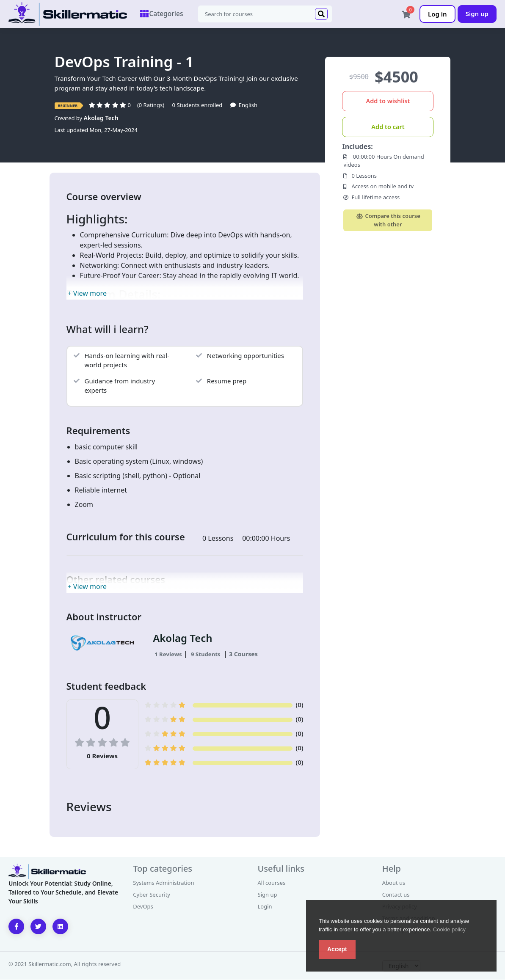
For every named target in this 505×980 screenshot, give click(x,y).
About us (394, 883)
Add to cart (388, 127)
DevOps (143, 907)
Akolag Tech (101, 118)
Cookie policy (449, 929)
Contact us (396, 895)
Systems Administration (163, 883)
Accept (337, 949)
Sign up (477, 14)
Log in (437, 14)
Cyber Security (152, 895)
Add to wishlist (388, 101)
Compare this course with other (388, 220)
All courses (272, 883)
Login (265, 907)
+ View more (87, 294)
